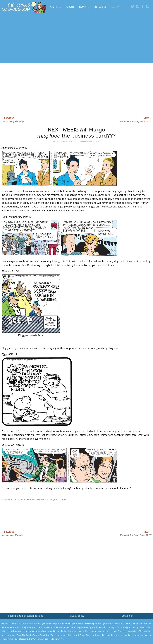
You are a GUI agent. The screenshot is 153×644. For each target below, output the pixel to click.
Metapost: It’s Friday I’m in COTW (136, 121)
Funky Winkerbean (26, 499)
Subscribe (100, 7)
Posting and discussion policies (26, 616)
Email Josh (127, 616)
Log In (115, 7)
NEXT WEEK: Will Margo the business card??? (76, 133)
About (70, 7)
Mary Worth (43, 499)
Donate (84, 7)
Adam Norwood (69, 631)
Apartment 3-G (9, 499)
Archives (56, 7)
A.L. (62, 639)
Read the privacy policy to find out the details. (126, 625)
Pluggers (54, 499)
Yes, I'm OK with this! (127, 633)
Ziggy (63, 499)
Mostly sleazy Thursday (13, 121)
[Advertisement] (59, 38)
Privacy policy (76, 616)
